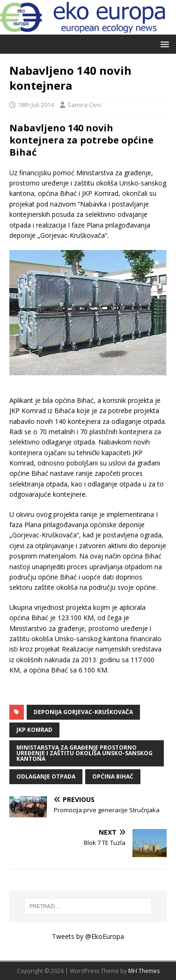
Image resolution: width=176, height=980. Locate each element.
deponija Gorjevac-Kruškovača (83, 712)
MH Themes (144, 971)
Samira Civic (84, 105)
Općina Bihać (113, 776)
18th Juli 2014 (36, 105)
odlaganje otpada (46, 776)
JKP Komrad (34, 730)
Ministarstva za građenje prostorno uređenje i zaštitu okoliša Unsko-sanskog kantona (84, 753)
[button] (163, 44)
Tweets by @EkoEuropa (88, 936)
